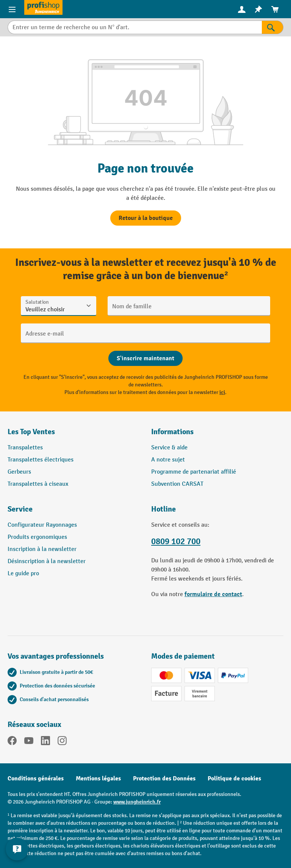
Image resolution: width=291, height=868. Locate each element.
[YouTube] (29, 742)
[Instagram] (62, 742)
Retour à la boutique (146, 218)
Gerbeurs (19, 472)
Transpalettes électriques (41, 460)
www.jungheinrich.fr (137, 802)
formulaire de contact (213, 594)
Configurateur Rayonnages (42, 525)
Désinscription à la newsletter (47, 561)
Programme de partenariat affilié (194, 472)
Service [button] (20, 509)
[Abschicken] (145, 358)
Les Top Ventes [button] (31, 432)
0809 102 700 (176, 542)
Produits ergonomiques (37, 537)
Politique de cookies (234, 779)
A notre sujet (168, 460)
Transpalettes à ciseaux (38, 484)
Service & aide (169, 448)
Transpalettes (25, 448)
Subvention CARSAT (177, 484)
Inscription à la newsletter (42, 549)
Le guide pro (23, 574)
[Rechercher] (273, 27)
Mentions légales (98, 779)
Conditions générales (36, 779)
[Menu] (12, 9)
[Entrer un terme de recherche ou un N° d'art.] (135, 27)
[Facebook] (12, 742)
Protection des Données (164, 779)
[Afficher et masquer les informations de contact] (17, 849)
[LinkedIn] (45, 742)
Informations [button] (172, 432)
